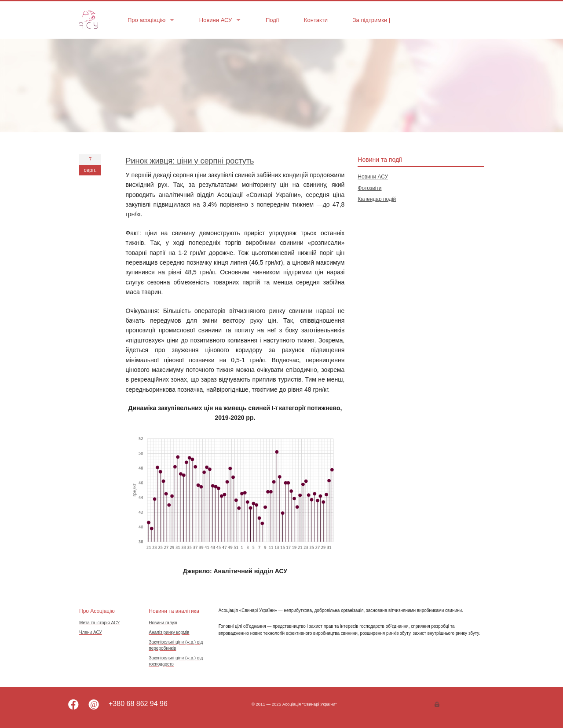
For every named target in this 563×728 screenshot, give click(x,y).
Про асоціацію (146, 20)
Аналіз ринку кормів (169, 632)
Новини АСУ (216, 20)
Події (272, 20)
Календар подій (377, 199)
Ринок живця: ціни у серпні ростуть (190, 161)
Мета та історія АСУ (99, 623)
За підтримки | (372, 20)
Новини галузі (163, 623)
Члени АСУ (91, 632)
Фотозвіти (369, 188)
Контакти (316, 20)
